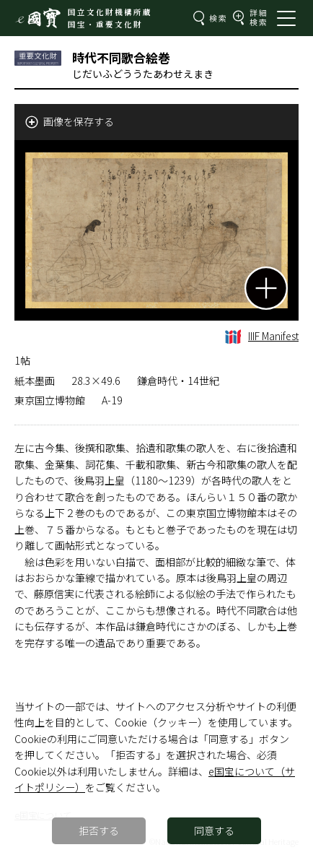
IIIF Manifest (262, 336)
